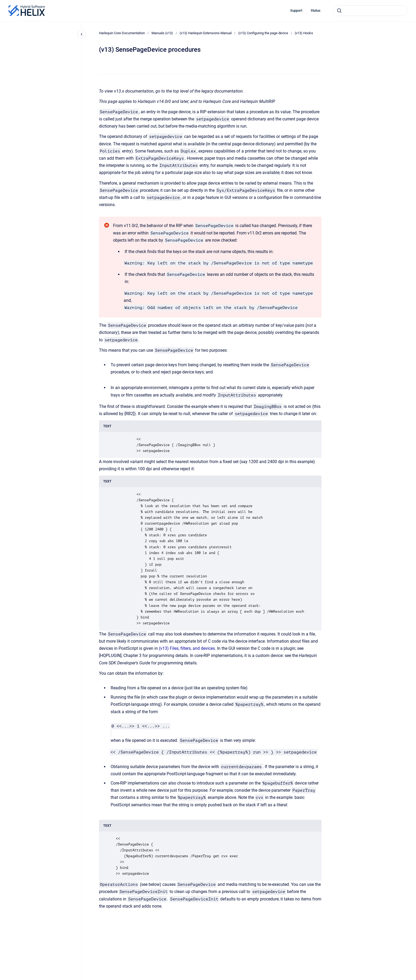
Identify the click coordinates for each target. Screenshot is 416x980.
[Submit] (339, 11)
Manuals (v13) (162, 33)
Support (296, 10)
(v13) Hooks (304, 33)
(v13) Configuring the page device (263, 33)
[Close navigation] (82, 34)
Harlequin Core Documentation (122, 33)
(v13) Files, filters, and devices (187, 648)
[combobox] (370, 11)
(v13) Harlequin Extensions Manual (206, 33)
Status (316, 10)
